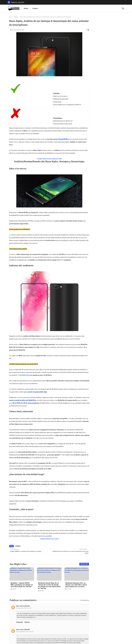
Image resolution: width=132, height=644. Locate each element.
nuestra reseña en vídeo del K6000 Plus (23, 400)
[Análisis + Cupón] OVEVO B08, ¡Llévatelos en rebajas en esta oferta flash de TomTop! (22, 585)
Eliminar (27, 622)
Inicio (11, 17)
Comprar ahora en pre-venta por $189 (49, 159)
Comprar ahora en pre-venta (49, 539)
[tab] (26, 9)
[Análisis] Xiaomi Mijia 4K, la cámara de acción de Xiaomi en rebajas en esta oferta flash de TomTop (49, 586)
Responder (20, 622)
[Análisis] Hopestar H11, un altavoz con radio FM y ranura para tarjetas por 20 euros (76, 585)
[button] (123, 9)
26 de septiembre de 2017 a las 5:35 (25, 632)
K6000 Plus (25, 375)
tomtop (16, 17)
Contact (35, 8)
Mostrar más (84, 564)
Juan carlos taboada (23, 606)
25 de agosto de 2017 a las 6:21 (24, 608)
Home (26, 8)
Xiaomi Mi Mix (63, 139)
